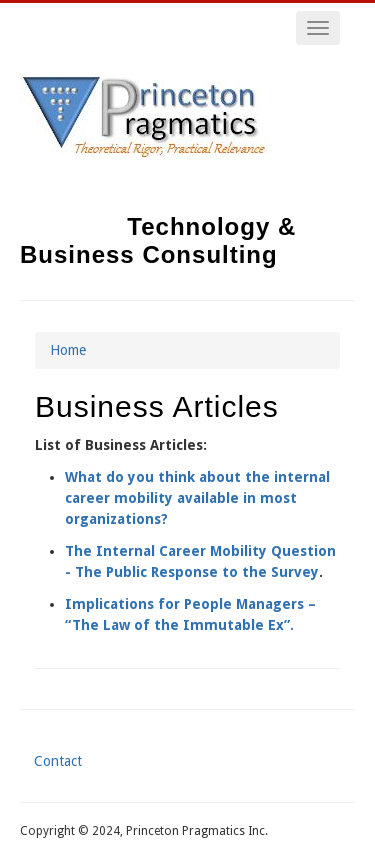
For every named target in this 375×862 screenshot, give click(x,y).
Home (68, 350)
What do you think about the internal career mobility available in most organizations (197, 498)
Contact (58, 761)
